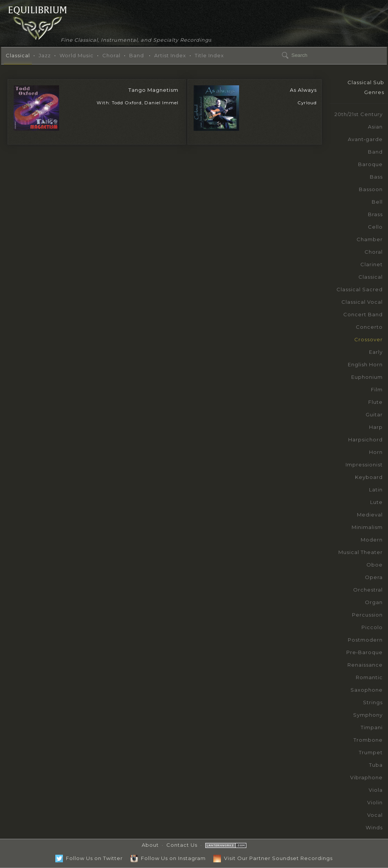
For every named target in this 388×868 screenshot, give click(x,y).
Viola (376, 790)
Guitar (374, 414)
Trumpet (371, 752)
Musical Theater (361, 552)
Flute (375, 402)
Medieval (370, 515)
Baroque (370, 164)
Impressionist (364, 465)
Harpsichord (365, 439)
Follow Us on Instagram (168, 858)
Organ (374, 602)
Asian (375, 127)
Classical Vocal (362, 302)
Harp (376, 427)
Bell (377, 202)
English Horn (365, 364)
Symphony (368, 715)
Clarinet (372, 264)
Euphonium (367, 377)
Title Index (209, 55)
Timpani (372, 727)
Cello (375, 227)
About (150, 845)
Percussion (367, 615)
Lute (376, 502)
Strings (373, 702)
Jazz (45, 55)
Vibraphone (366, 777)
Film (377, 389)
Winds (374, 827)
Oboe (375, 565)
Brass (375, 214)
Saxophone (367, 690)
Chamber (370, 239)
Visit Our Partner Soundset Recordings (273, 858)
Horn (376, 452)
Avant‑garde (365, 139)
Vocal (375, 815)
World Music (77, 55)
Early (376, 352)
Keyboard (369, 477)
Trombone (368, 740)
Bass (376, 177)
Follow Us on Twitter (89, 858)
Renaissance (365, 665)
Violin (375, 802)
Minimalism (367, 527)
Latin (376, 490)
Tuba (376, 765)
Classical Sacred (360, 289)
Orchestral (368, 590)
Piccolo (372, 627)
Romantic (369, 677)
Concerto (369, 327)
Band (137, 55)
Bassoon (371, 189)
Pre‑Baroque (365, 652)
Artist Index (170, 55)
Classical (18, 55)
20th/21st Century (359, 114)
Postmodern (365, 640)
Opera (374, 577)
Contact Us (182, 845)
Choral (111, 55)
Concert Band (363, 314)
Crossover (368, 339)
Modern (372, 540)
